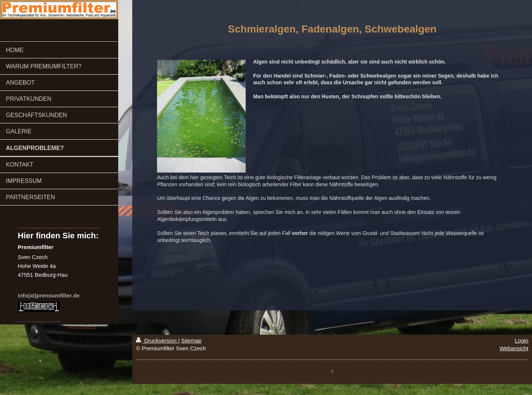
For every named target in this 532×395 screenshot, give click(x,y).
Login (521, 340)
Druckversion (157, 340)
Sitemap (191, 340)
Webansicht (514, 348)
